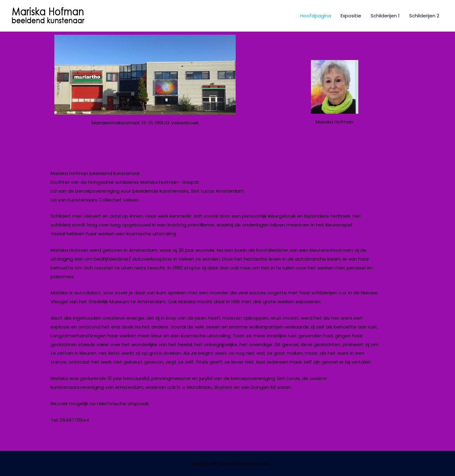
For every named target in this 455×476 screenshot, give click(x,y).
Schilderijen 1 (385, 16)
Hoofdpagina (316, 16)
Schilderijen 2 (424, 16)
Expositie (351, 16)
